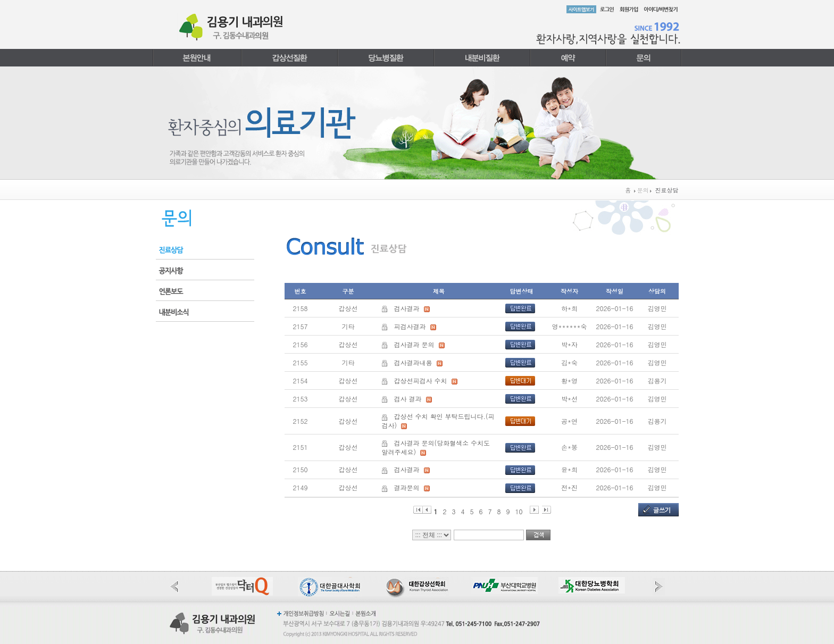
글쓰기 (662, 510)
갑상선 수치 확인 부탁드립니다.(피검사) (438, 421)
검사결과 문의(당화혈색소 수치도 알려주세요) (436, 447)
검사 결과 (408, 399)
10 (519, 510)
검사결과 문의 (414, 344)
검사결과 (407, 308)
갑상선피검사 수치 (421, 380)
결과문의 (407, 487)
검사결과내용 (413, 362)
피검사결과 (410, 326)
